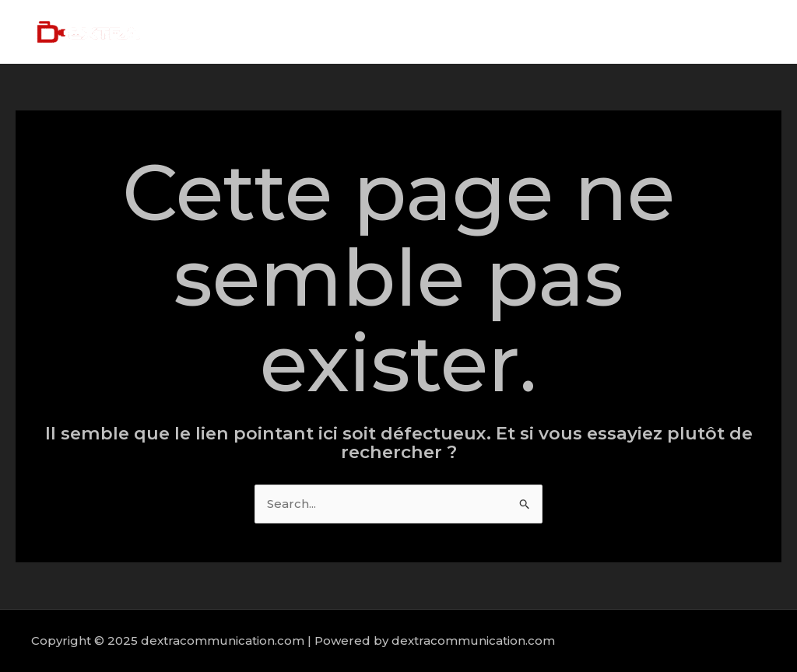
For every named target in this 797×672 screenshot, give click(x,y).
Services (587, 31)
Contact (734, 31)
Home (458, 31)
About (520, 31)
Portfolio (661, 31)
